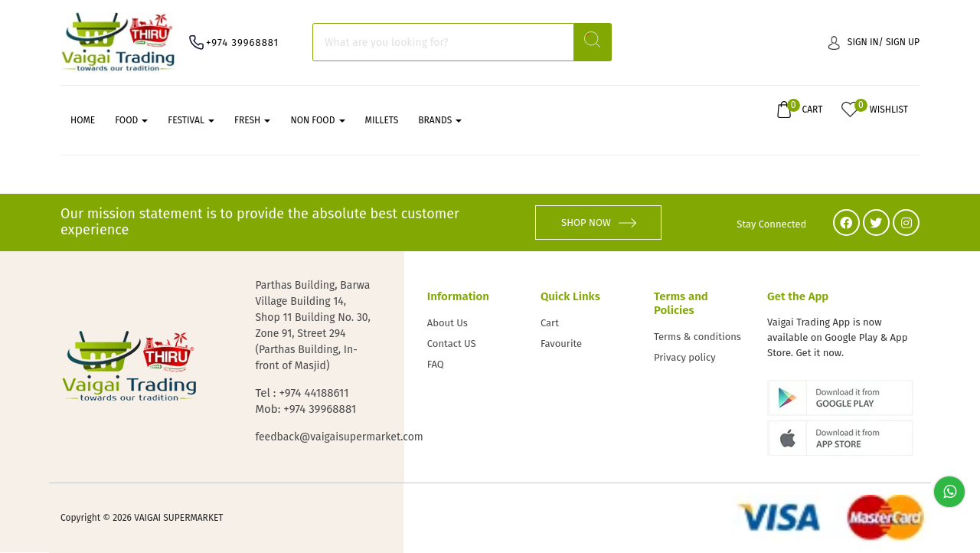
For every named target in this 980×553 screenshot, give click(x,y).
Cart (550, 323)
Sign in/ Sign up (874, 42)
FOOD (131, 120)
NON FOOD (317, 120)
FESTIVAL (191, 120)
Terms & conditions (697, 337)
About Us (448, 323)
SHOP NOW (599, 223)
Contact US (452, 344)
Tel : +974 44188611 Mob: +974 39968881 (305, 401)
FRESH (252, 120)
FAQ (436, 364)
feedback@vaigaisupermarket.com (314, 437)
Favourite (561, 344)
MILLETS (382, 120)
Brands (440, 120)
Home (83, 120)
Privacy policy (685, 357)
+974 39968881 (242, 43)
